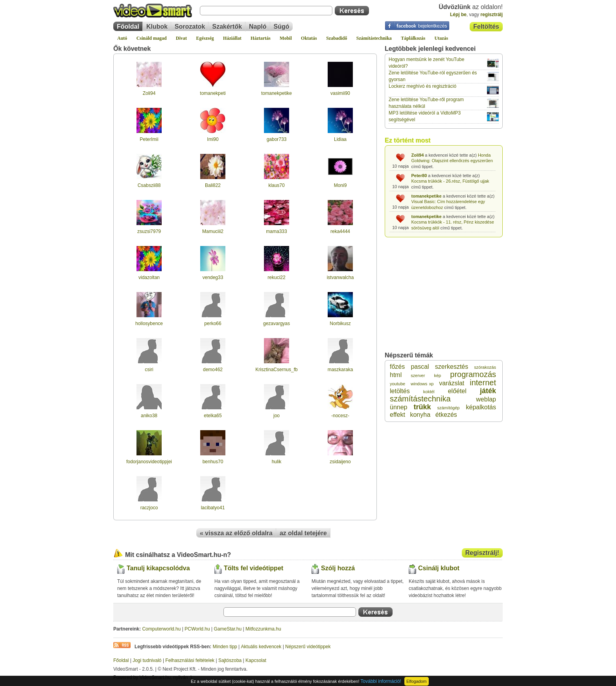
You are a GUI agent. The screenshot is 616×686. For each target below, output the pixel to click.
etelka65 (213, 416)
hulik (277, 462)
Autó (122, 38)
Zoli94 (149, 93)
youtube (397, 384)
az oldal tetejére (303, 533)
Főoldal (128, 27)
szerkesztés (452, 367)
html (396, 375)
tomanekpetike (277, 93)
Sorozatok (190, 27)
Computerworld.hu (161, 629)
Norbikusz (340, 324)
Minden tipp (225, 647)
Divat (181, 38)
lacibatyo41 (213, 508)
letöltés (400, 391)
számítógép (449, 408)
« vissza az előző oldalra (236, 533)
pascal (420, 367)
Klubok (157, 27)
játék (488, 391)
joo (277, 416)
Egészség (205, 38)
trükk (422, 407)
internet (483, 383)
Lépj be (458, 15)
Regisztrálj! (482, 553)
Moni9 (340, 185)
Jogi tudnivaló (147, 660)
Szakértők (227, 27)
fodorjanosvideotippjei (149, 462)
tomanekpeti (213, 93)
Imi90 (213, 139)
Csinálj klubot (439, 568)
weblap (486, 399)
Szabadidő (337, 38)
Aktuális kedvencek (261, 647)
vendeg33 (213, 277)
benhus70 (213, 462)
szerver (418, 375)
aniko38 (149, 416)
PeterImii (149, 139)
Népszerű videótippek (308, 647)
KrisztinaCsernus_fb (276, 370)
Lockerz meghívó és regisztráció (422, 86)
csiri (149, 370)
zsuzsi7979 (149, 231)
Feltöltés (486, 27)
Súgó (282, 27)
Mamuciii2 (213, 231)
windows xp (422, 384)
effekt (397, 415)
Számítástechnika (374, 38)
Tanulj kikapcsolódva (158, 568)
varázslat (452, 383)
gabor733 (277, 139)
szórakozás (485, 367)
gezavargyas (277, 324)
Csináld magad (152, 38)
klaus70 (276, 185)
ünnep (399, 407)
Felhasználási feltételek (190, 660)
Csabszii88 (149, 185)
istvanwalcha (340, 277)
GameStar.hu (228, 629)
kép (437, 375)
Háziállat (232, 38)
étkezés (446, 415)
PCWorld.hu (197, 629)
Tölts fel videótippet (254, 568)
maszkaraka (340, 370)
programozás (473, 374)
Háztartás (261, 38)
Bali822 (213, 185)
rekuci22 (276, 277)
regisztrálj (492, 15)
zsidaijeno (340, 462)
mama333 (276, 231)
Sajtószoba (230, 660)
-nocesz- (340, 416)
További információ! (381, 681)
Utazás (442, 38)
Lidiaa (340, 139)
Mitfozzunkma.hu (263, 629)
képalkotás (481, 407)
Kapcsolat (256, 660)
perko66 (213, 324)
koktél (429, 392)
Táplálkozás (413, 38)
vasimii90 (340, 93)
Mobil (286, 38)
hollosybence (149, 324)
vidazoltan (149, 277)
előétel (457, 391)
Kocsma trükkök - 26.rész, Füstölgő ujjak (450, 181)
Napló (258, 27)
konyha (420, 415)
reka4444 (340, 231)
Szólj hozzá (338, 568)
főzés (397, 367)
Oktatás (309, 38)
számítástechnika (420, 399)
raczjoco (149, 508)
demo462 (213, 370)
